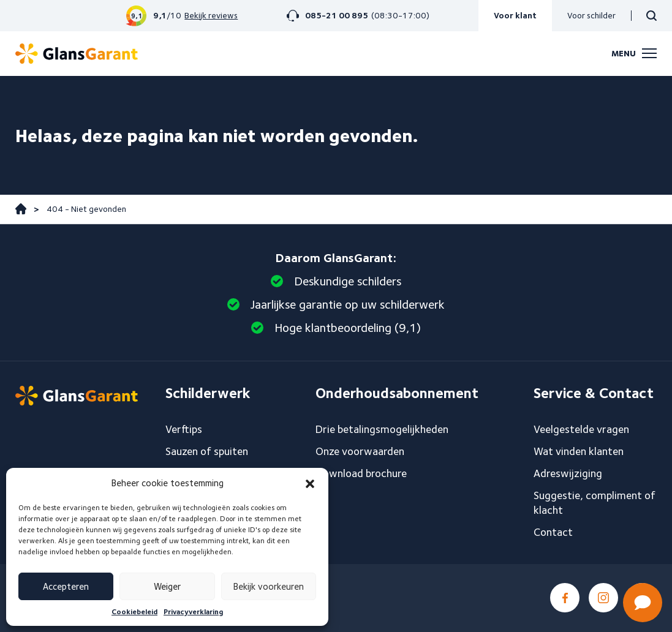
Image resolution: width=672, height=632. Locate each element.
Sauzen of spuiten (207, 451)
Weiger (167, 587)
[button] (310, 484)
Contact (553, 532)
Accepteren (66, 587)
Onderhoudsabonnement (397, 393)
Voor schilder (591, 15)
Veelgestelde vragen (581, 429)
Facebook (565, 598)
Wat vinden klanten (579, 451)
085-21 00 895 (337, 15)
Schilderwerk (208, 393)
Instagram (603, 598)
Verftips (184, 429)
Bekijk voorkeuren (269, 587)
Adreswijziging (568, 473)
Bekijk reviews (211, 15)
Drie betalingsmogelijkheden (382, 429)
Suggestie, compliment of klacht (595, 502)
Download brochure (361, 473)
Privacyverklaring (193, 611)
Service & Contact (594, 393)
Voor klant (515, 15)
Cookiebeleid (134, 611)
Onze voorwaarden (360, 451)
